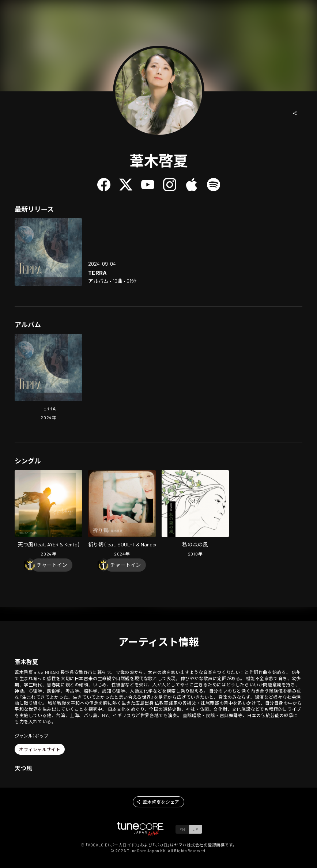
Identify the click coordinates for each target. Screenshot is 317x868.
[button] (295, 113)
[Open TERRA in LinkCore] (48, 252)
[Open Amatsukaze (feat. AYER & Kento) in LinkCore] (48, 514)
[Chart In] (52, 565)
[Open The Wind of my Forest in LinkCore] (195, 514)
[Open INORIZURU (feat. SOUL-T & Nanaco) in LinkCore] (122, 514)
